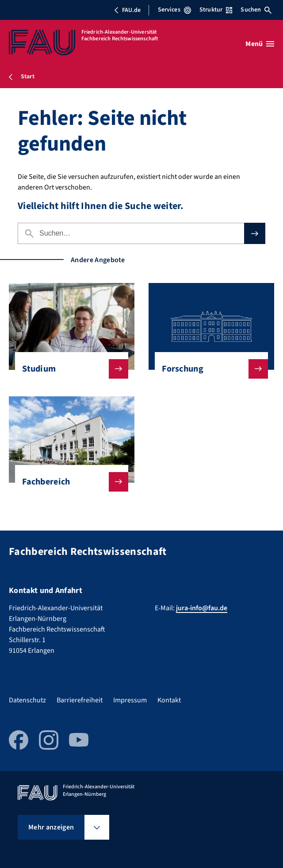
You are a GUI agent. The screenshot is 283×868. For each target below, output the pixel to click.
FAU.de (127, 10)
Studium (68, 369)
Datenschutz (27, 700)
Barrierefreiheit (80, 700)
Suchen (256, 10)
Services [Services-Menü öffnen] (174, 10)
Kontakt (169, 700)
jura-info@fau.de (202, 608)
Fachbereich (68, 482)
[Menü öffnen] (260, 44)
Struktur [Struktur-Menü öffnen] (216, 10)
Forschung (208, 369)
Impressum (130, 700)
